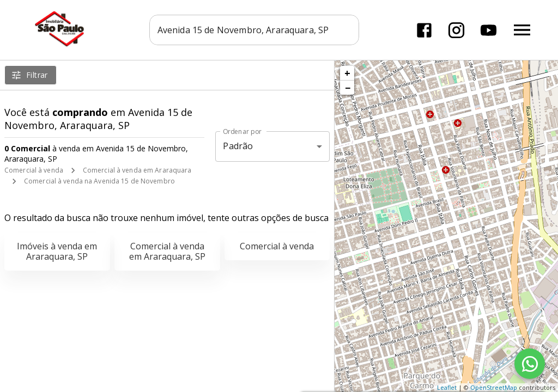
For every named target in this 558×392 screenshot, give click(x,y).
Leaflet (447, 387)
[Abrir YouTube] (489, 30)
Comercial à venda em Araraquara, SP (167, 251)
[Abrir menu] (522, 30)
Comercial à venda (34, 170)
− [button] (348, 88)
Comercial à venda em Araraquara (137, 170)
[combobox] (254, 30)
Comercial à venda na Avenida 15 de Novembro (99, 181)
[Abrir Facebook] (424, 30)
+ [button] (347, 73)
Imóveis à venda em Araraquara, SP (57, 251)
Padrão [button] (238, 146)
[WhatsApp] (530, 364)
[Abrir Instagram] (456, 30)
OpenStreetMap (494, 387)
